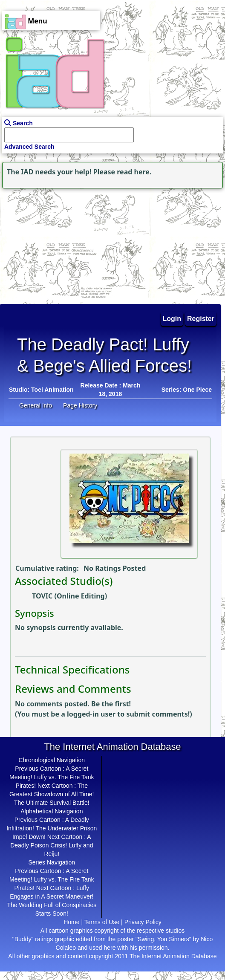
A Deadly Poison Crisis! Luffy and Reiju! (52, 845)
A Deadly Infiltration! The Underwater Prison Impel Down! (52, 828)
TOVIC (42, 596)
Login (172, 319)
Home (71, 922)
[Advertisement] (53, 244)
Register (201, 319)
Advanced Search (29, 147)
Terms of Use (102, 922)
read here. (134, 172)
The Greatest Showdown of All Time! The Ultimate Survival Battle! (52, 794)
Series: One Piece (187, 390)
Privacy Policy (143, 922)
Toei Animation (52, 390)
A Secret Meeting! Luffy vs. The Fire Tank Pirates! (52, 777)
